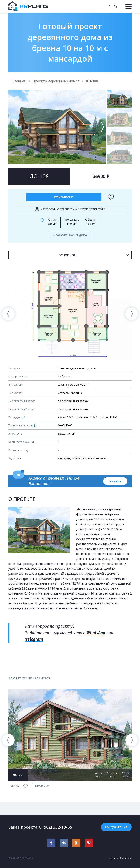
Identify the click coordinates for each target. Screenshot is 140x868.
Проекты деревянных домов (57, 81)
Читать (115, 481)
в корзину (42, 786)
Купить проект (64, 197)
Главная (20, 81)
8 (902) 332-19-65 (56, 827)
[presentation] (8, 314)
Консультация (116, 827)
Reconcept (125, 858)
